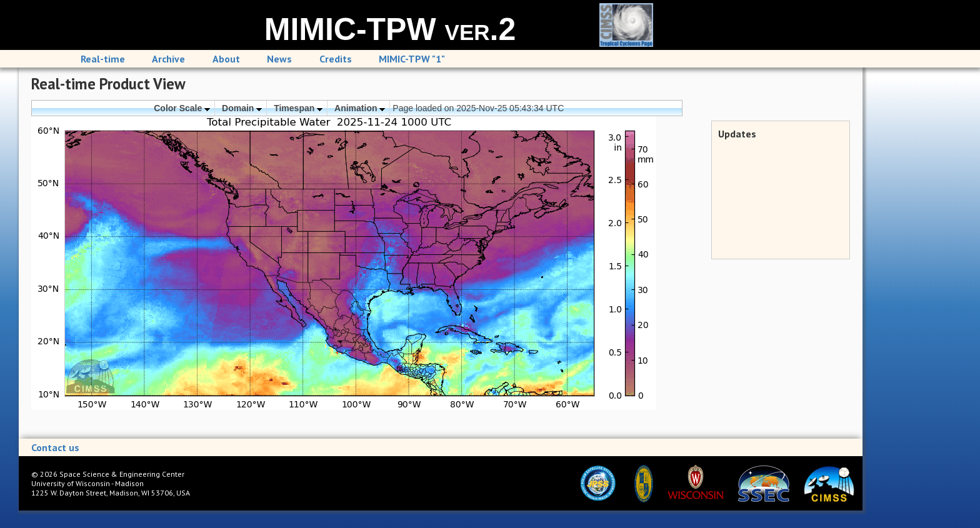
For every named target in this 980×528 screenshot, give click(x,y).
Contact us (55, 447)
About (226, 59)
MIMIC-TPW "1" (412, 59)
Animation (360, 108)
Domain (242, 108)
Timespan (298, 108)
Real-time (103, 59)
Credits (336, 59)
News (279, 59)
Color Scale (182, 108)
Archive (168, 59)
